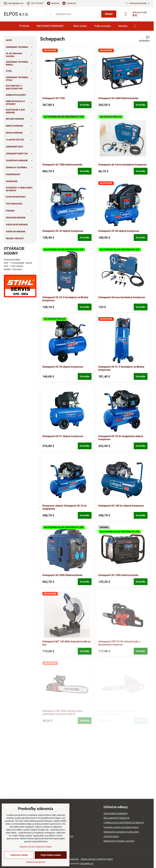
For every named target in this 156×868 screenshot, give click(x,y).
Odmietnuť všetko (19, 855)
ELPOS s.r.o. (16, 14)
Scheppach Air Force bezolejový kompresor (123, 165)
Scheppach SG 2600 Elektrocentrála (118, 98)
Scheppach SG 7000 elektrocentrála (62, 165)
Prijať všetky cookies (51, 855)
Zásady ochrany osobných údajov (97, 859)
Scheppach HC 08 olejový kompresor (119, 231)
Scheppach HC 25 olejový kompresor (63, 231)
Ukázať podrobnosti (36, 862)
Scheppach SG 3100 (54, 98)
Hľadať (109, 14)
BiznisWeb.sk (87, 864)
